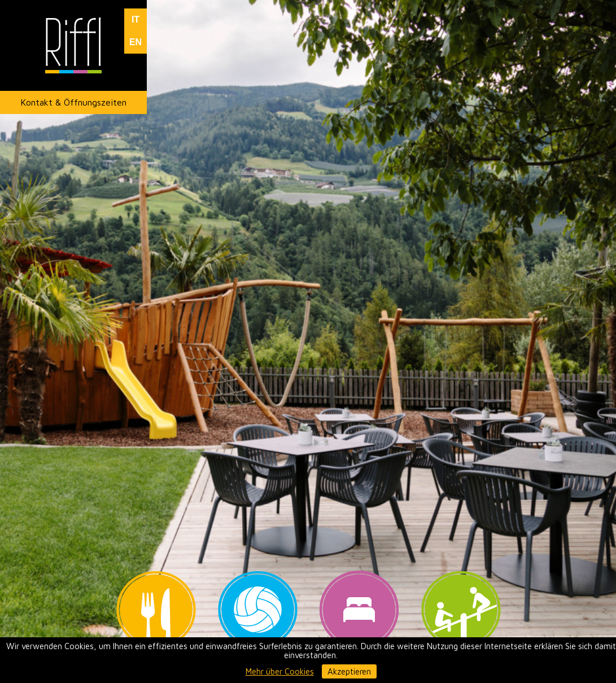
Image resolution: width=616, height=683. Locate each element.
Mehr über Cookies (280, 671)
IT (136, 19)
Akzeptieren (349, 671)
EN (136, 42)
